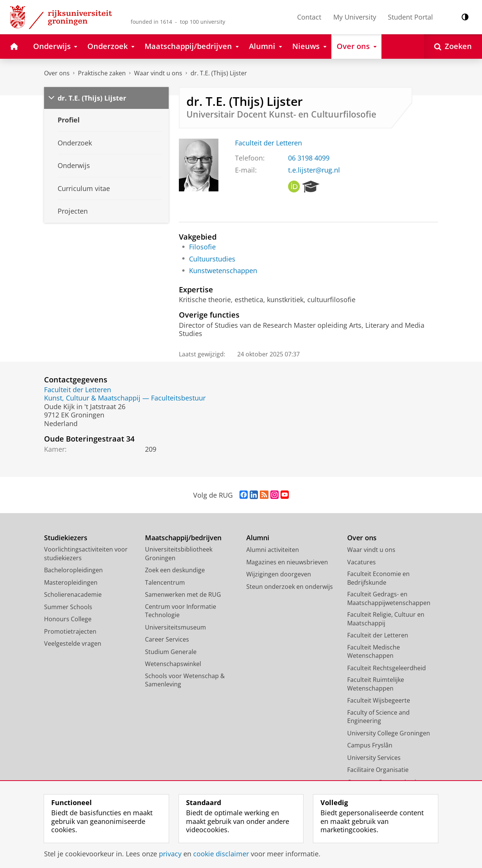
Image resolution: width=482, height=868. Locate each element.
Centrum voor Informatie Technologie (181, 611)
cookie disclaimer (221, 854)
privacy (170, 854)
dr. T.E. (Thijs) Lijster (219, 73)
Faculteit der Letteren (268, 143)
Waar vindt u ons (158, 73)
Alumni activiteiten (273, 550)
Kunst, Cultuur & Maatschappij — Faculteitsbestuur (125, 398)
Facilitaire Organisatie (378, 770)
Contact (309, 17)
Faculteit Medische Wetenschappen (374, 652)
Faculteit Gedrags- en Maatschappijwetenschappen (389, 598)
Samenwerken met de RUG (183, 594)
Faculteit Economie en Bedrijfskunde (378, 578)
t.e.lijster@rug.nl (314, 170)
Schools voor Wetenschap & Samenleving (185, 680)
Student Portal (410, 17)
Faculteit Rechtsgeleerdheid (387, 668)
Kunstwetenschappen (223, 270)
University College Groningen (389, 733)
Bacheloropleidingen (73, 570)
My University (355, 17)
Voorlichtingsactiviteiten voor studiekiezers (86, 554)
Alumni (258, 538)
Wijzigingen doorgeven (279, 574)
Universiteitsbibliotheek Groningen (179, 554)
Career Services (167, 639)
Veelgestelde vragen (73, 643)
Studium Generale (171, 652)
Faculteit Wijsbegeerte (379, 700)
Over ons (57, 73)
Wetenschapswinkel (173, 664)
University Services (374, 758)
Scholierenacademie (73, 594)
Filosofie (202, 247)
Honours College (68, 619)
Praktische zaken (102, 73)
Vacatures (361, 562)
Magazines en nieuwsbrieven (287, 562)
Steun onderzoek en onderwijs (290, 587)
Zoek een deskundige (175, 570)
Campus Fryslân (370, 745)
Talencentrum (165, 582)
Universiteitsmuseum (175, 627)
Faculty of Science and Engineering (378, 717)
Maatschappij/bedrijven (183, 538)
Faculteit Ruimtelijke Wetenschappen (376, 684)
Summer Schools (68, 607)
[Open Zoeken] (453, 47)
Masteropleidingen (71, 582)
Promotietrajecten (70, 631)
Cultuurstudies (212, 259)
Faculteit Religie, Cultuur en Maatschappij (386, 619)
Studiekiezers (66, 538)
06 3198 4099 (309, 158)
